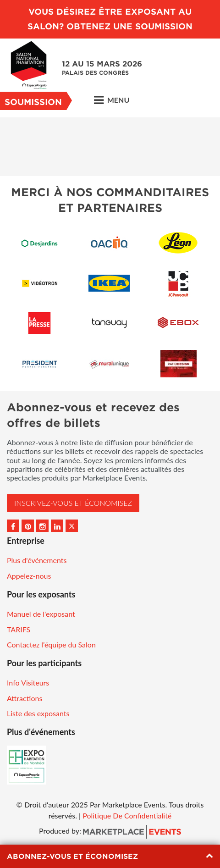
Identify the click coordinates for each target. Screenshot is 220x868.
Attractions (25, 698)
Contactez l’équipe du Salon (51, 644)
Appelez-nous (29, 576)
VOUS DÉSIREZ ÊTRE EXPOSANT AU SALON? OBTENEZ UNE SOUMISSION (110, 19)
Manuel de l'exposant (41, 614)
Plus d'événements (37, 560)
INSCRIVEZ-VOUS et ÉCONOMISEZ (73, 503)
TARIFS (19, 629)
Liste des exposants (38, 713)
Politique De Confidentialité (127, 815)
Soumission (33, 102)
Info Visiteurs (28, 683)
